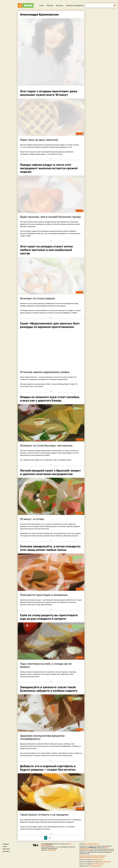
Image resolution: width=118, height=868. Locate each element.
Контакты (60, 5)
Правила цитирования (74, 5)
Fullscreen (77, 134)
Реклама (50, 5)
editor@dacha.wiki (97, 860)
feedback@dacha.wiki (95, 866)
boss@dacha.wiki (106, 862)
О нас (42, 5)
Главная (6, 844)
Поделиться (79, 134)
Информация (82, 134)
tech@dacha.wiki (99, 864)
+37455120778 (52, 850)
